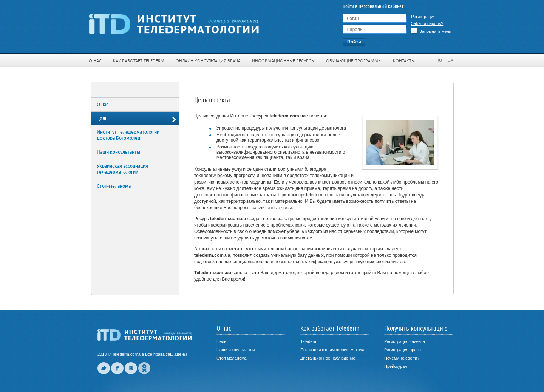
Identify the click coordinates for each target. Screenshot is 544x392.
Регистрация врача (403, 350)
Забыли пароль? (427, 23)
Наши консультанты (118, 152)
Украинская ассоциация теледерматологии (122, 169)
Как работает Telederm (139, 61)
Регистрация (423, 17)
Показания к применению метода (332, 350)
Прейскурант (396, 366)
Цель (102, 119)
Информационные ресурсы (283, 61)
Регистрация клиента (405, 341)
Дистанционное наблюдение (328, 358)
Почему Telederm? (402, 358)
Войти (354, 42)
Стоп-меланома (114, 186)
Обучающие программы (354, 61)
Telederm (309, 341)
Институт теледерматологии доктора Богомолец (128, 135)
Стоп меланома (232, 358)
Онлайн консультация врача (208, 61)
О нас (95, 61)
